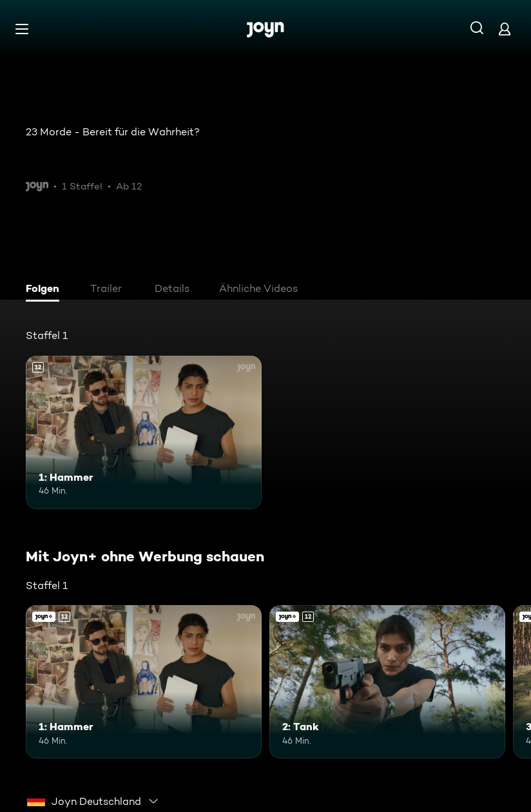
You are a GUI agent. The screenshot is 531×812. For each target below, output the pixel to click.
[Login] (505, 29)
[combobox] (93, 801)
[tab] (46, 290)
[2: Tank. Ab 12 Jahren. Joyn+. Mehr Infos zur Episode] (387, 682)
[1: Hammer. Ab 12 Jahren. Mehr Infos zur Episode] (144, 432)
